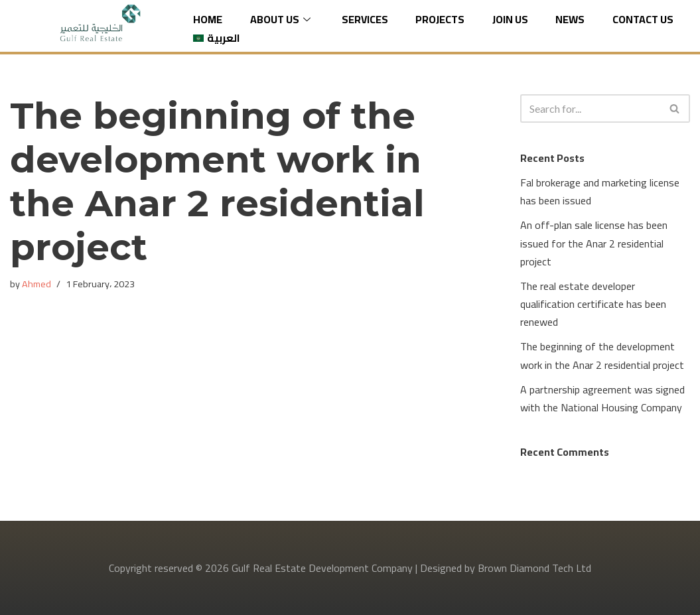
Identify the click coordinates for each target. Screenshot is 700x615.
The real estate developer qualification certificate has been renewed (593, 304)
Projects (440, 20)
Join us (510, 20)
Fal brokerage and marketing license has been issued (600, 191)
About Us (282, 20)
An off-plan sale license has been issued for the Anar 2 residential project (594, 243)
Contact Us (643, 20)
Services (365, 20)
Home (208, 20)
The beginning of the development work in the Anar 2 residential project (602, 355)
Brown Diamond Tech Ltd (534, 568)
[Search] (591, 108)
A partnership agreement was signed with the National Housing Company (602, 398)
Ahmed (36, 284)
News (570, 20)
